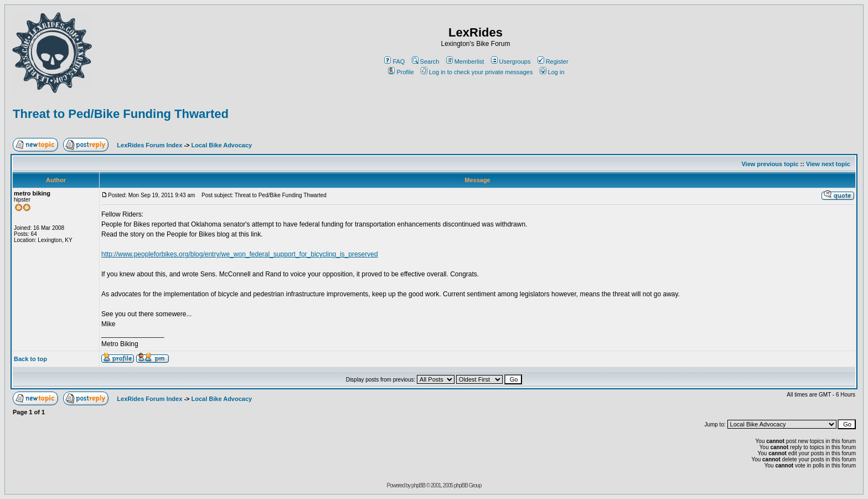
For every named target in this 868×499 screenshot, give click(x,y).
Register (553, 61)
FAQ (394, 61)
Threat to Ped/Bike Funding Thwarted (121, 114)
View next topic (828, 164)
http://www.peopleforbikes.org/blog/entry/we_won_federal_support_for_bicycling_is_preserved (240, 254)
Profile (401, 72)
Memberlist (465, 61)
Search (426, 61)
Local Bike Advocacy (222, 145)
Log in (552, 72)
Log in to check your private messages (477, 72)
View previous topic (770, 164)
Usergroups (511, 61)
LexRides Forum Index (149, 145)
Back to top (30, 359)
